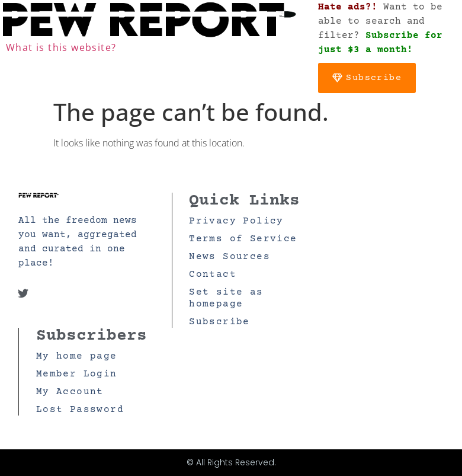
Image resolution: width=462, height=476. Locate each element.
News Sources (230, 257)
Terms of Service (243, 239)
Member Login (77, 374)
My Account (70, 392)
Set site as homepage (226, 298)
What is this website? (61, 47)
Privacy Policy (236, 221)
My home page (77, 356)
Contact (213, 274)
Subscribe (219, 322)
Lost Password (80, 410)
